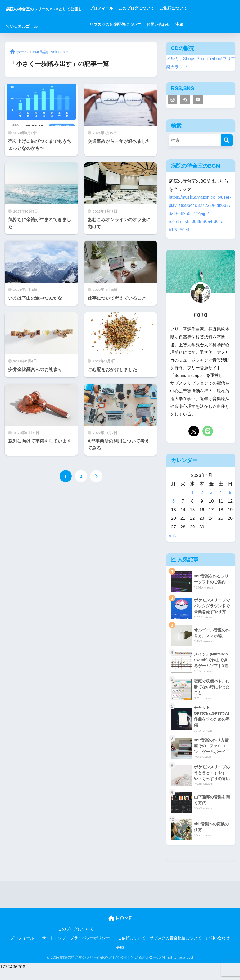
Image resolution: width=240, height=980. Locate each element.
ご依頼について (200, 8)
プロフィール (128, 8)
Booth (204, 59)
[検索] (227, 140)
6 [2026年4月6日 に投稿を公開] (173, 509)
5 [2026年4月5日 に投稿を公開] (230, 501)
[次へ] (96, 476)
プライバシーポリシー (90, 947)
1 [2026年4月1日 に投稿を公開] (192, 501)
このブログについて (163, 8)
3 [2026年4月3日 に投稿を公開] (211, 501)
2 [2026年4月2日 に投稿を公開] (202, 501)
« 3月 (174, 544)
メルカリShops (182, 59)
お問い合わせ (185, 24)
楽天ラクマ (183, 67)
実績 (206, 24)
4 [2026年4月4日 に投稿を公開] (221, 501)
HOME (120, 927)
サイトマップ (54, 947)
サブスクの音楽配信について (142, 24)
